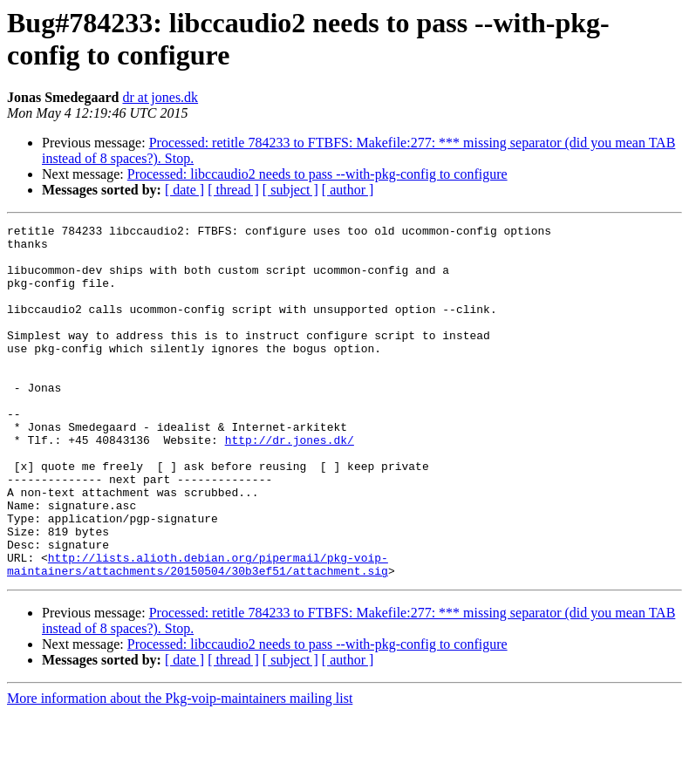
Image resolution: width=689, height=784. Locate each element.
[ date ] (184, 190)
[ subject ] (290, 190)
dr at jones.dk (160, 97)
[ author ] (348, 190)
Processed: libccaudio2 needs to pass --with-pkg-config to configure (317, 174)
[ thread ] (233, 190)
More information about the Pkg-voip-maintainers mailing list (180, 769)
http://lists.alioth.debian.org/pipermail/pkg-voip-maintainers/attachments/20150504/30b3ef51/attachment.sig (198, 633)
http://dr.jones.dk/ (290, 484)
